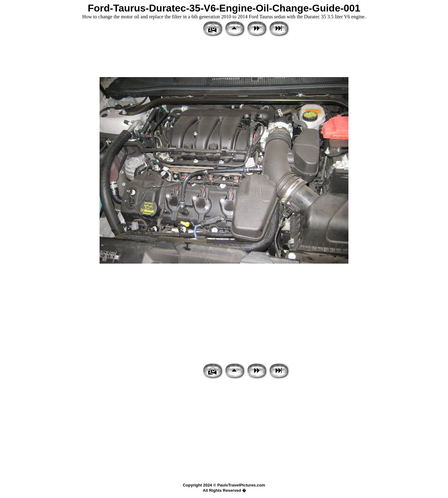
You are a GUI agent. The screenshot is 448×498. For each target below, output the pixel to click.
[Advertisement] (224, 58)
